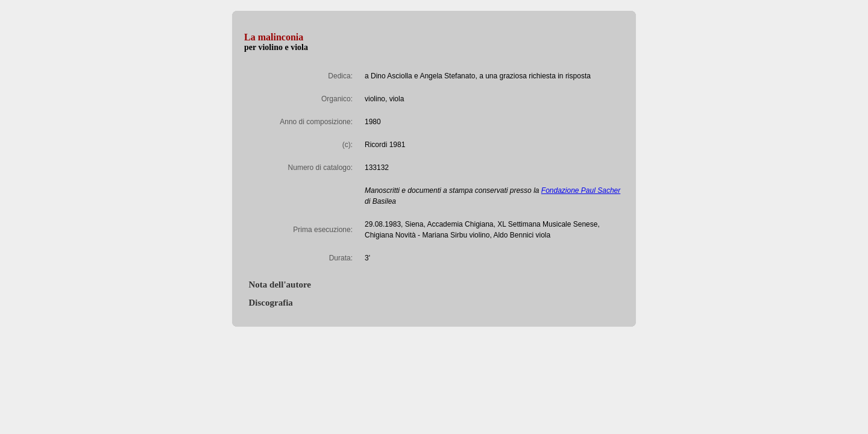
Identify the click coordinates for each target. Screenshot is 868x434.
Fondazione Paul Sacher (581, 190)
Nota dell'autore (278, 285)
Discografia (269, 303)
